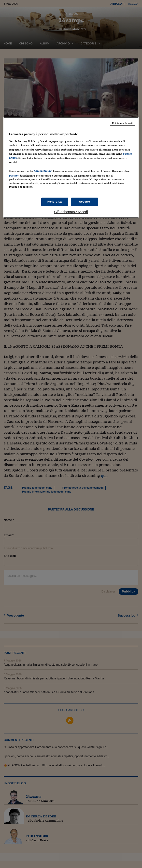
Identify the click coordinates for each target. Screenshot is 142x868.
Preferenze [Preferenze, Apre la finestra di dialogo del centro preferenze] (55, 201)
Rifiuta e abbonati (122, 123)
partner (14, 176)
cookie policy (43, 171)
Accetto (85, 201)
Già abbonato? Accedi (71, 212)
